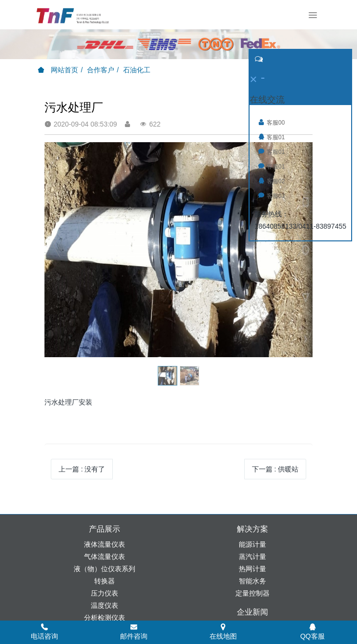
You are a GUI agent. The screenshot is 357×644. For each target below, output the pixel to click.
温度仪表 (105, 605)
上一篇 (82, 469)
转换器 (105, 581)
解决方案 (252, 529)
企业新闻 (252, 612)
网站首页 (58, 70)
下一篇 (275, 469)
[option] (179, 250)
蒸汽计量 (252, 557)
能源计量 (252, 544)
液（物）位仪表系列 (105, 569)
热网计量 (252, 569)
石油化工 (137, 70)
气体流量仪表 (105, 557)
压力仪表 (105, 593)
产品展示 (105, 529)
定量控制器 (252, 593)
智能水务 (252, 581)
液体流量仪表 (105, 544)
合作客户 (101, 70)
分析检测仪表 (105, 618)
